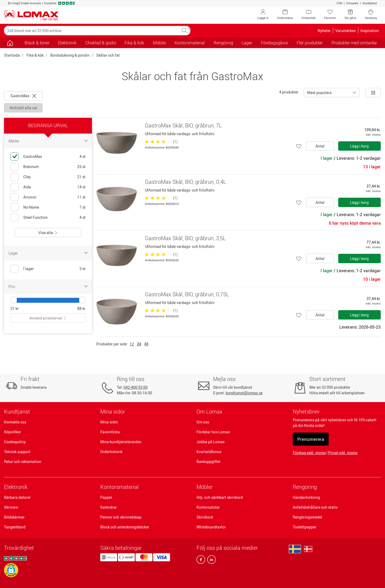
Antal (320, 146)
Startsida (12, 55)
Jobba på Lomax (211, 442)
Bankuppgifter (209, 462)
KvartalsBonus (209, 452)
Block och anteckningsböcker (125, 527)
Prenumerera (311, 439)
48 (146, 344)
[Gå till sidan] (10, 43)
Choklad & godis (101, 43)
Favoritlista (110, 432)
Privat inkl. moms (343, 453)
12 (132, 344)
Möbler (205, 487)
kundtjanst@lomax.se (244, 393)
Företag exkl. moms (309, 453)
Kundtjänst (370, 3)
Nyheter (324, 31)
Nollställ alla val (23, 108)
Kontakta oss (15, 422)
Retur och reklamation (23, 462)
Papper (106, 497)
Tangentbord (15, 527)
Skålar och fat (108, 55)
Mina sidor (109, 422)
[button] (11, 570)
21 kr (15, 308)
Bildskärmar (14, 517)
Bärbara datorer (17, 497)
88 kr (81, 308)
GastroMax (23, 96)
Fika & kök (35, 55)
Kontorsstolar (208, 507)
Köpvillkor (13, 432)
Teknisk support (17, 452)
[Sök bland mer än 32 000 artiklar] (91, 31)
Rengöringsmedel (307, 517)
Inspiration (370, 31)
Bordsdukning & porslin (70, 55)
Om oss (203, 422)
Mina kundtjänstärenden (121, 442)
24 (139, 344)
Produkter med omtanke (354, 43)
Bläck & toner (37, 43)
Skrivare (11, 507)
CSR (339, 3)
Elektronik (16, 487)
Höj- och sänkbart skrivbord (220, 497)
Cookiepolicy (15, 442)
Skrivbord (205, 517)
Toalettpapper (305, 527)
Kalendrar (109, 507)
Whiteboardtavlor (211, 527)
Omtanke (352, 3)
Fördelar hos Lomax (213, 432)
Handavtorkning (306, 497)
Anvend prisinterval (48, 318)
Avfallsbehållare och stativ (315, 507)
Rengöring (305, 487)
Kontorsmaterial (120, 487)
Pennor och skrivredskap (121, 517)
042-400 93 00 (136, 387)
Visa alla (48, 233)
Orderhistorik (111, 452)
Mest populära (319, 93)
